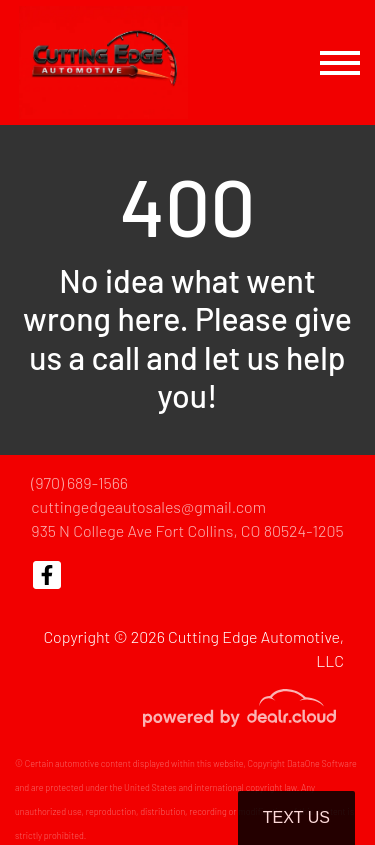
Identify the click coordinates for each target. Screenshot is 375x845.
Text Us (296, 817)
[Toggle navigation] (340, 62)
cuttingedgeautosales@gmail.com (148, 506)
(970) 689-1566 (79, 482)
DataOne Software (322, 763)
